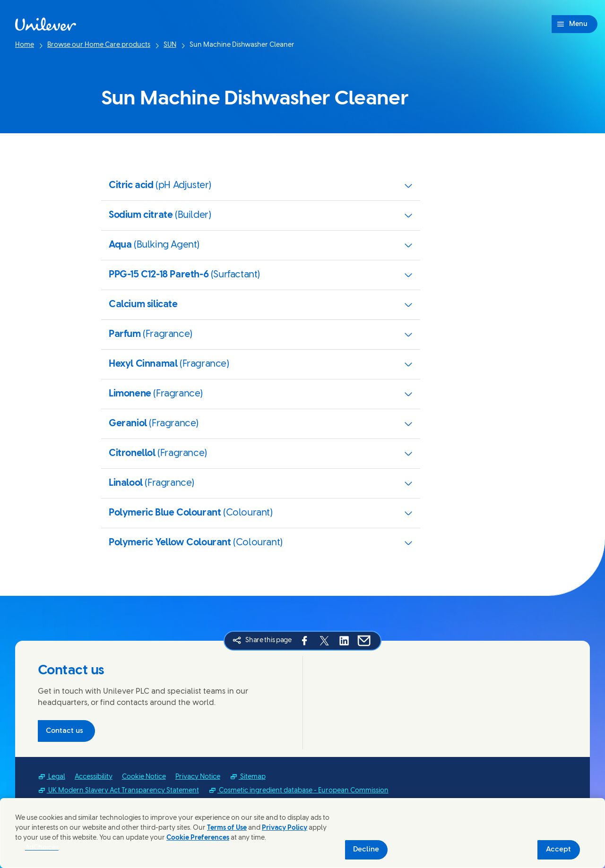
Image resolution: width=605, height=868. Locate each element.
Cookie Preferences (198, 838)
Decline (366, 850)
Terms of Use (227, 828)
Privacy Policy (285, 828)
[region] (302, 833)
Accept (558, 850)
